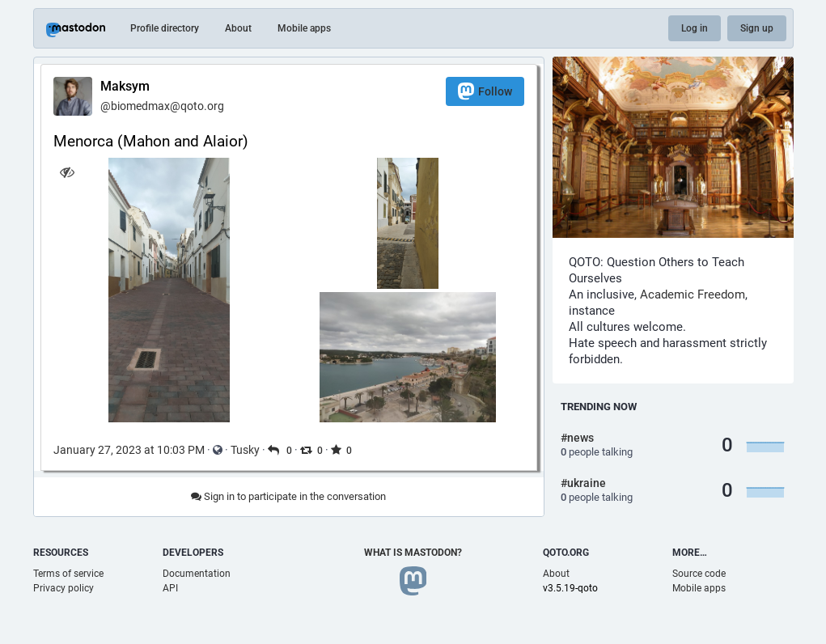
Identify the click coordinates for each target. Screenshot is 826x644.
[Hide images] (68, 172)
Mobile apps (304, 28)
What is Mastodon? (413, 553)
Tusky (245, 450)
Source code (699, 574)
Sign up (757, 28)
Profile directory (165, 28)
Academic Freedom (693, 294)
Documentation (197, 574)
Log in (695, 28)
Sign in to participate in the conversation (288, 496)
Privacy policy (64, 588)
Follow (485, 91)
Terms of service (68, 574)
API (170, 588)
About (238, 28)
